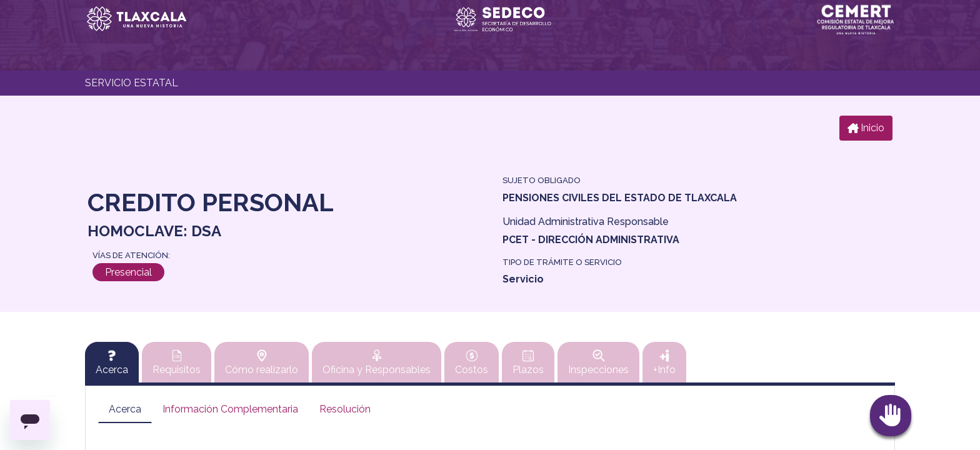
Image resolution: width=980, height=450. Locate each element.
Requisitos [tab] (177, 362)
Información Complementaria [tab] (230, 409)
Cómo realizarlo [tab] (262, 362)
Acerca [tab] (125, 409)
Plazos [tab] (528, 362)
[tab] (112, 362)
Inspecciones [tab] (598, 362)
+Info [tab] (664, 362)
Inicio (866, 128)
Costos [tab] (472, 362)
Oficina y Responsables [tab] (377, 362)
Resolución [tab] (345, 409)
